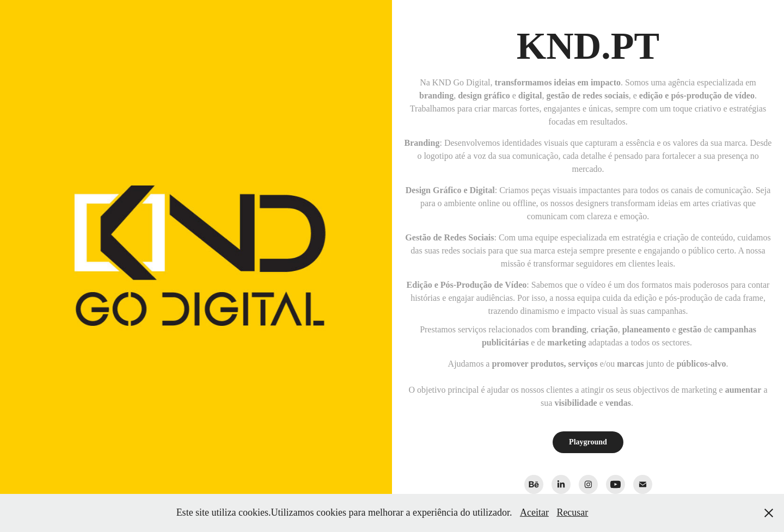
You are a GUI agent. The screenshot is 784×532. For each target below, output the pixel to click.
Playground (588, 442)
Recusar (572, 512)
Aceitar (534, 512)
